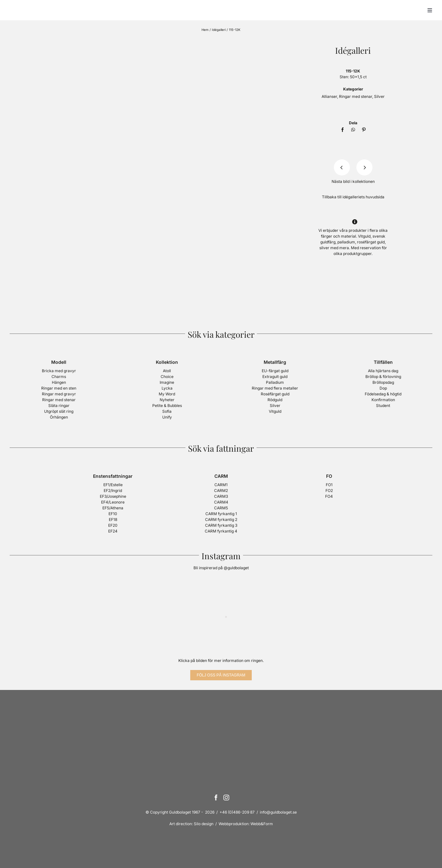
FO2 (329, 491)
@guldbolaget (236, 568)
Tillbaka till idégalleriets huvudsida (353, 197)
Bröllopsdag (383, 382)
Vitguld (275, 411)
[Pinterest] (364, 130)
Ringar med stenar (356, 96)
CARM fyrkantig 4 (221, 531)
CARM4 (221, 502)
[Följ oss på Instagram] (221, 675)
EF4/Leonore (113, 502)
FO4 (329, 496)
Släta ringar (59, 406)
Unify (167, 417)
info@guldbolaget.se (278, 812)
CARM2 (221, 491)
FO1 (329, 485)
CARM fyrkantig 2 (221, 519)
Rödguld (275, 400)
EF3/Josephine (113, 496)
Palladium (275, 382)
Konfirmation (383, 400)
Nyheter (167, 400)
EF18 (113, 519)
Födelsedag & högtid (383, 394)
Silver (379, 96)
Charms (59, 377)
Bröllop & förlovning (383, 377)
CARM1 (221, 485)
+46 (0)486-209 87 (237, 812)
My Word (167, 394)
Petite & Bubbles (167, 406)
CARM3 (221, 496)
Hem (205, 30)
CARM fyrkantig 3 (221, 525)
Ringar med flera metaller (275, 388)
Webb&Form (262, 824)
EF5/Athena (113, 508)
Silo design (204, 824)
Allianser (329, 96)
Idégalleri (219, 30)
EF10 (113, 514)
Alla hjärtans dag (383, 371)
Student (383, 406)
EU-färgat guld (275, 371)
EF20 (113, 525)
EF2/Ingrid (113, 491)
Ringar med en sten (59, 388)
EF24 (113, 531)
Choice (167, 377)
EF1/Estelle (113, 485)
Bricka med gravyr (59, 371)
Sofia (167, 411)
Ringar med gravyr (59, 394)
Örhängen (59, 417)
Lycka (167, 388)
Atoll (167, 371)
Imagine (167, 382)
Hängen (59, 382)
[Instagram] (226, 797)
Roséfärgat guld (275, 394)
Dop (383, 388)
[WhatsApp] (353, 130)
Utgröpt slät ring (59, 411)
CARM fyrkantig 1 (221, 514)
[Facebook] (343, 130)
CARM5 (221, 508)
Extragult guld (275, 377)
